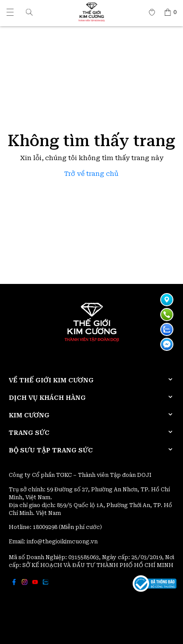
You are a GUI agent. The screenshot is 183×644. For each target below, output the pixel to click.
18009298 (46, 527)
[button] (29, 12)
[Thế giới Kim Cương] (10, 12)
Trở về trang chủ (91, 174)
